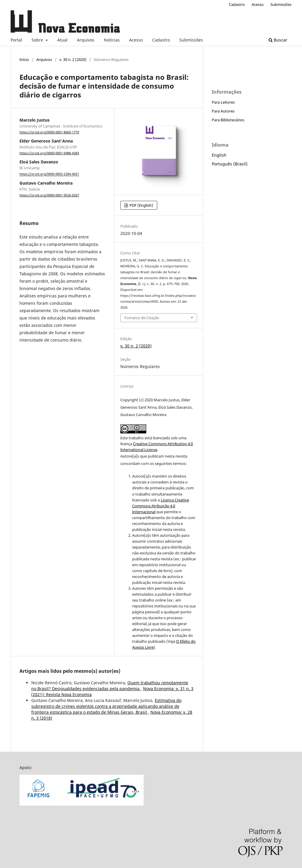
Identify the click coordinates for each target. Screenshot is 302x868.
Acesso (136, 40)
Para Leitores (223, 102)
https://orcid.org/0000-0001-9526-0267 (49, 195)
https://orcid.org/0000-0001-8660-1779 (49, 132)
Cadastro (161, 40)
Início (24, 59)
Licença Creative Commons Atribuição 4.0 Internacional (161, 506)
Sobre (38, 40)
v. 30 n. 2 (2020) (73, 59)
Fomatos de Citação (142, 318)
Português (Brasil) (230, 164)
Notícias (112, 40)
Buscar (278, 40)
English (219, 155)
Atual (62, 40)
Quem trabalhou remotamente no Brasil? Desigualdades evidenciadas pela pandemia (110, 686)
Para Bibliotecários (228, 120)
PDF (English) (141, 205)
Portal (16, 40)
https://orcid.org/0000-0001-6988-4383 (49, 153)
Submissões (191, 40)
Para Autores (223, 111)
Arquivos (86, 40)
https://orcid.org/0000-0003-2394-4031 (49, 174)
